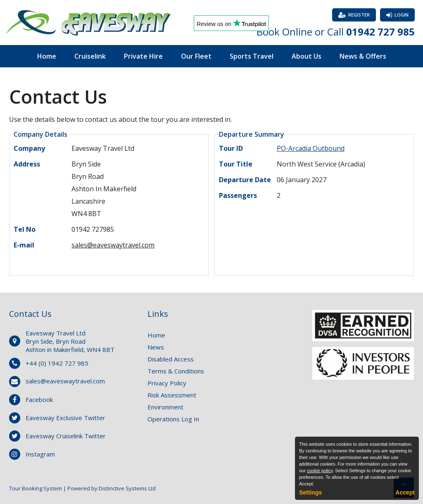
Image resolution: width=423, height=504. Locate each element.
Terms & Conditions (176, 371)
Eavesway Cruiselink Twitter (66, 436)
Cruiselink (90, 56)
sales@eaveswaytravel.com (113, 245)
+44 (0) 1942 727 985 (57, 363)
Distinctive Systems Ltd (127, 488)
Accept (405, 492)
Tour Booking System (36, 488)
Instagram (40, 454)
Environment (165, 407)
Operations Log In (173, 419)
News (156, 347)
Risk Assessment (172, 395)
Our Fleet (196, 56)
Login (402, 15)
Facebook (39, 399)
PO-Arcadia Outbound (311, 148)
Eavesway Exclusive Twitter (65, 418)
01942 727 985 (380, 32)
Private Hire (143, 56)
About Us (307, 56)
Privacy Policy (167, 383)
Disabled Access (171, 359)
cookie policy (320, 471)
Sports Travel (252, 56)
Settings (310, 492)
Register (359, 15)
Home (47, 56)
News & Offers (363, 56)
